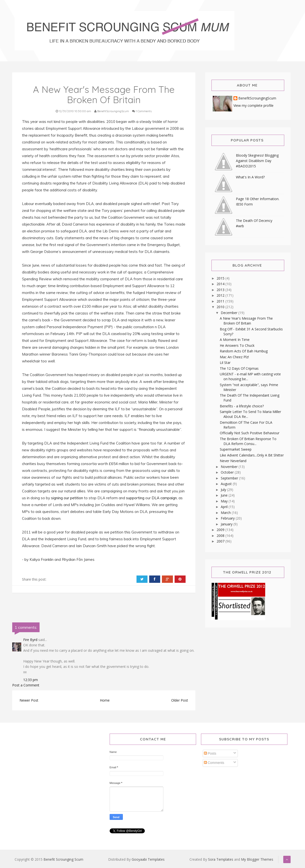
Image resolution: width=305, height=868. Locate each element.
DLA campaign (164, 498)
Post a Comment (26, 685)
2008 (221, 536)
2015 (221, 278)
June (225, 495)
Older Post (180, 700)
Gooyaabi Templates (148, 859)
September (230, 478)
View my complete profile (253, 105)
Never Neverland (233, 461)
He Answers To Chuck (237, 345)
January (227, 524)
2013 (221, 290)
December (230, 313)
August (227, 484)
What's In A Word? (250, 177)
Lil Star (225, 363)
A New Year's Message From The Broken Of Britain (246, 321)
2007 (221, 541)
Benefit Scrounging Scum (63, 859)
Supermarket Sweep (236, 449)
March (226, 513)
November (230, 467)
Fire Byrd (30, 640)
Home (105, 700)
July (224, 490)
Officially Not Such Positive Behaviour (250, 433)
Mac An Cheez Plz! (234, 357)
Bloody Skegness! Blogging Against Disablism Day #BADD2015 (257, 161)
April (225, 507)
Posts (210, 753)
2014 (221, 284)
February (228, 518)
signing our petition (67, 498)
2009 (221, 530)
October (228, 472)
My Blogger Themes (257, 859)
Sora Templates (221, 859)
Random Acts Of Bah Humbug (244, 351)
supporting (135, 498)
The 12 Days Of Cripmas (239, 368)
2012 (221, 295)
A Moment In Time (235, 340)
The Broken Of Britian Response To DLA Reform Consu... (248, 441)
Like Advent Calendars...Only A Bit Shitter (252, 455)
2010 (221, 307)
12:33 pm (31, 680)
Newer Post (29, 700)
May (225, 501)
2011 (221, 301)
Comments (214, 763)
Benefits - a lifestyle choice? (242, 406)
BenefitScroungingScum (257, 98)
